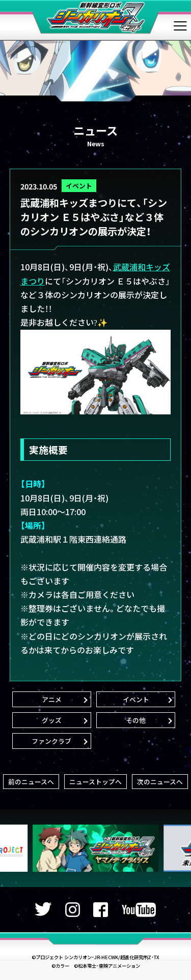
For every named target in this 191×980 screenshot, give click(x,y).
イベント (79, 186)
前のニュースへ (31, 782)
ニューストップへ (95, 782)
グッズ (52, 720)
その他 (136, 720)
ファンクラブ (51, 741)
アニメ (52, 699)
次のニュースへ (160, 782)
